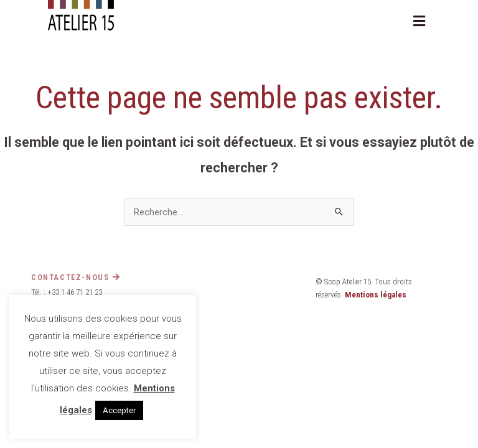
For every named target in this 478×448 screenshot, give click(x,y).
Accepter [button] (119, 410)
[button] (419, 21)
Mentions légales (376, 295)
